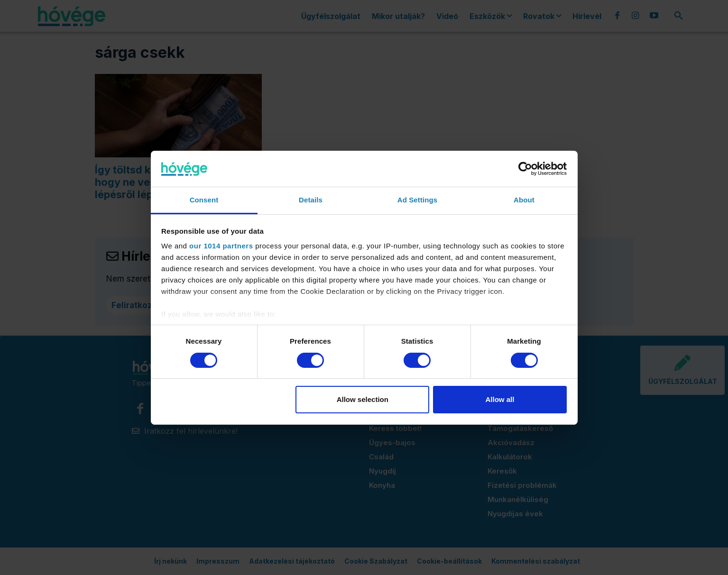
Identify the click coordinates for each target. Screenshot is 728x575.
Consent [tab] (204, 200)
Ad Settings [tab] (417, 200)
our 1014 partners (221, 246)
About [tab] (524, 200)
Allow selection (363, 399)
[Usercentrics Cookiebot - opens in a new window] (525, 169)
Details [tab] (311, 200)
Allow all (500, 399)
